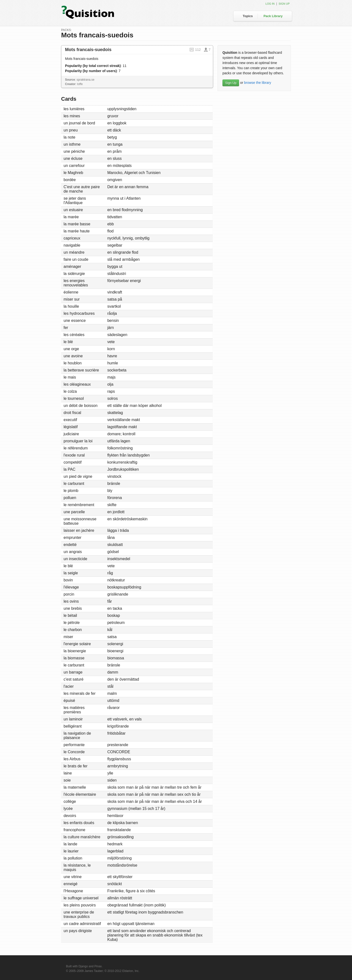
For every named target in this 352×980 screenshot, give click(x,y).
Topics (248, 16)
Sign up (284, 4)
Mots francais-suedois (88, 50)
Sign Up (231, 83)
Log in (270, 4)
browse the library (258, 83)
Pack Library (273, 16)
